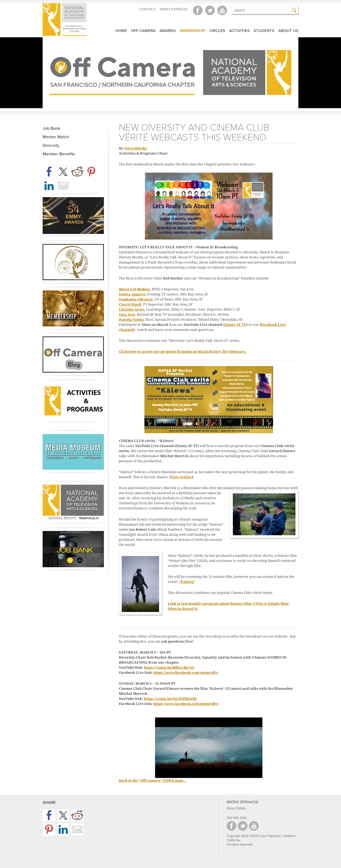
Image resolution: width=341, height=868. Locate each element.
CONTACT (147, 9)
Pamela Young (131, 320)
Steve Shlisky (136, 148)
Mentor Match (56, 137)
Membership (193, 31)
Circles (217, 31)
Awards (168, 31)
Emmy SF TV (235, 325)
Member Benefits (59, 154)
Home (121, 31)
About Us (288, 31)
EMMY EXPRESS (174, 9)
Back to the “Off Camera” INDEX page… (153, 780)
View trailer (181, 477)
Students (264, 31)
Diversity (51, 145)
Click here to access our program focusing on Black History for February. (183, 352)
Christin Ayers (131, 309)
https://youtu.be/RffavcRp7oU (169, 668)
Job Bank (51, 128)
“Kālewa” (187, 582)
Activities (239, 31)
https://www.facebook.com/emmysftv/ (186, 673)
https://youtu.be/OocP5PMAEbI (170, 699)
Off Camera (143, 31)
